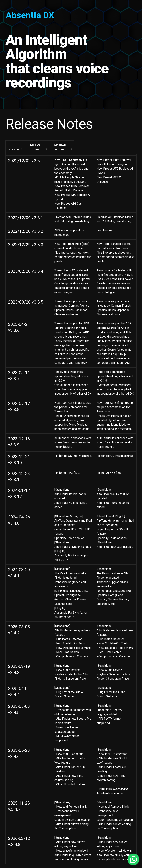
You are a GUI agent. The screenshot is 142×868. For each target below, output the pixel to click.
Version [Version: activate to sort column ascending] (18, 145)
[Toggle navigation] (133, 15)
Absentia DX (30, 15)
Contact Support (71, 850)
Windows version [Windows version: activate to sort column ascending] (109, 145)
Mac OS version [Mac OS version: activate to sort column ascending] (58, 145)
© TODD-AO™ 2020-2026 (71, 834)
